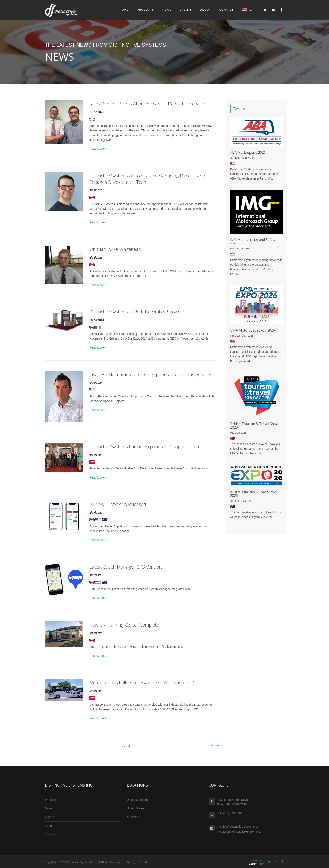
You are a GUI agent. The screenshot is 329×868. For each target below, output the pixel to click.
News (167, 10)
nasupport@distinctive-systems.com (240, 831)
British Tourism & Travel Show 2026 (254, 425)
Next (215, 745)
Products (146, 10)
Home (124, 10)
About (206, 10)
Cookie (144, 863)
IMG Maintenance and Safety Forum (253, 241)
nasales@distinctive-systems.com (239, 827)
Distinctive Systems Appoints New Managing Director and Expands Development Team (147, 179)
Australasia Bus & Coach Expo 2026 (254, 494)
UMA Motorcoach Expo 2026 (253, 330)
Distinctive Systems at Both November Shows (135, 312)
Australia (132, 817)
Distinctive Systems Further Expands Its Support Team (144, 446)
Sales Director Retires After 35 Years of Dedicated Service (147, 104)
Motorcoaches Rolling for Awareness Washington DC (142, 683)
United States (136, 808)
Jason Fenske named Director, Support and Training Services (151, 374)
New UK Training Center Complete (124, 625)
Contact (227, 10)
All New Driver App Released (118, 504)
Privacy (131, 863)
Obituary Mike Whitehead (115, 249)
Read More (98, 149)
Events (186, 10)
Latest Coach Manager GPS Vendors (126, 567)
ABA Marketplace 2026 (248, 152)
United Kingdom (137, 800)
